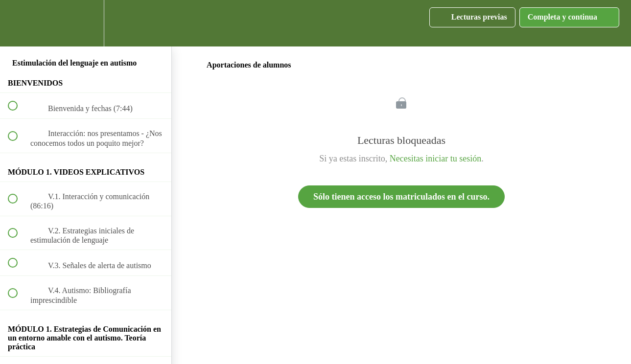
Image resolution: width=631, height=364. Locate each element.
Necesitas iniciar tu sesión (435, 159)
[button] (18, 23)
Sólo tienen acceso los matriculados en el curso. (401, 197)
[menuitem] (86, 23)
